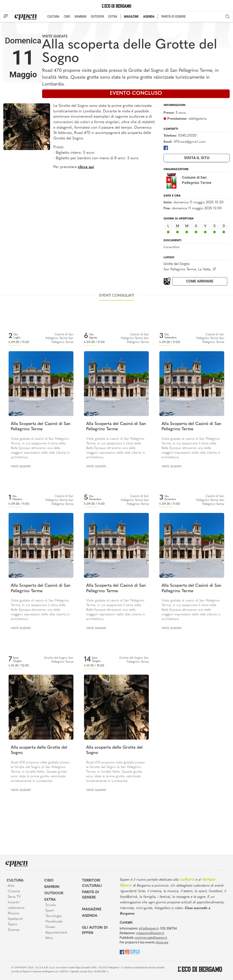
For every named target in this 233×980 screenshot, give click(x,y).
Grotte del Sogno (177, 264)
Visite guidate (55, 36)
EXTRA (113, 17)
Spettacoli (15, 919)
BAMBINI (81, 17)
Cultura (15, 881)
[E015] (135, 952)
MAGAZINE (131, 17)
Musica (13, 913)
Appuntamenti (56, 933)
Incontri (14, 902)
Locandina (171, 247)
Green (50, 927)
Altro (49, 938)
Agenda (90, 916)
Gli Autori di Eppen (95, 930)
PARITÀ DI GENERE (174, 17)
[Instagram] (127, 952)
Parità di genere (90, 895)
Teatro (12, 924)
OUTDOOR (97, 17)
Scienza (14, 930)
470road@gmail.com (190, 142)
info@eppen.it (149, 928)
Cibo (49, 881)
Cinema (14, 891)
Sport (50, 911)
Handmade (54, 922)
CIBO (67, 17)
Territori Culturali (92, 883)
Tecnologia (54, 916)
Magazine (92, 909)
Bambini (52, 887)
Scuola (51, 905)
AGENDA (149, 17)
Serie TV (14, 897)
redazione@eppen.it (150, 933)
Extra (50, 900)
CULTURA (53, 17)
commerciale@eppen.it (151, 938)
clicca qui (86, 167)
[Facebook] (166, 148)
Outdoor (54, 893)
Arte (11, 886)
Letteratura (16, 908)
